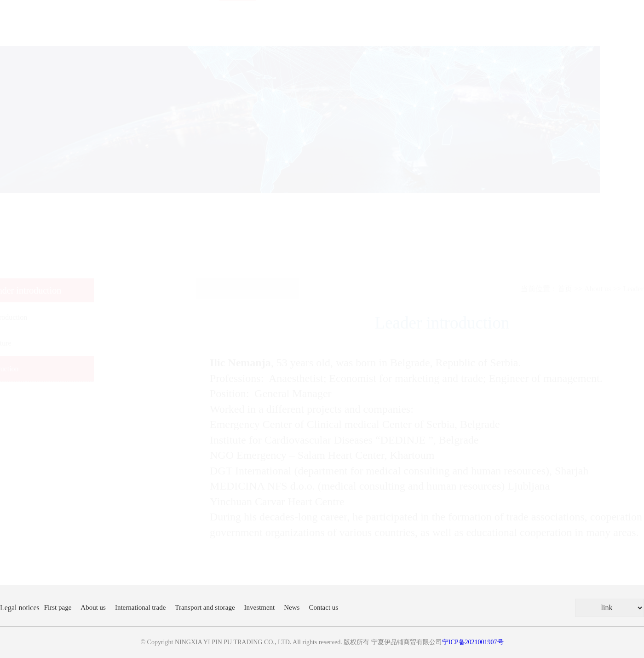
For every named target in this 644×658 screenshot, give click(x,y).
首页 (521, 289)
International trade (140, 607)
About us (553, 289)
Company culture (30, 343)
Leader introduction (34, 369)
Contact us (323, 607)
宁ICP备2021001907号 (473, 642)
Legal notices (20, 608)
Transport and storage (205, 607)
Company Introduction (38, 317)
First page (58, 607)
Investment (260, 607)
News (292, 607)
